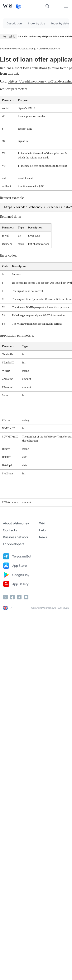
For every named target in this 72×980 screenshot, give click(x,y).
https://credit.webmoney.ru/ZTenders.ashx (41, 81)
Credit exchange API (49, 49)
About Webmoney (16, 523)
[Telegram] (19, 597)
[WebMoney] (18, 6)
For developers (14, 544)
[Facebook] (12, 597)
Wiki (42, 523)
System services (8, 49)
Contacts (10, 530)
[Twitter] (5, 597)
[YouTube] (26, 597)
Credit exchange (28, 49)
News (43, 537)
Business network (16, 537)
